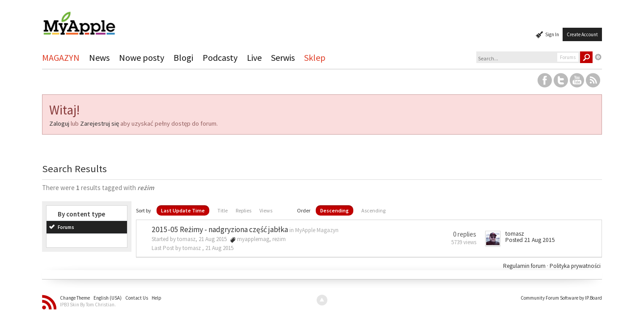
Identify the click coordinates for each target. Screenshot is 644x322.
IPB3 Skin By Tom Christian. (88, 305)
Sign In (552, 34)
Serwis (283, 57)
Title (222, 210)
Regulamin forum (525, 266)
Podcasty (220, 57)
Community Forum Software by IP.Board (561, 298)
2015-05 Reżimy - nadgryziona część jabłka (220, 229)
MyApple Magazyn (317, 230)
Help (157, 298)
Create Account (582, 34)
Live (254, 57)
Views (266, 210)
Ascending (373, 210)
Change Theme (75, 298)
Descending (335, 210)
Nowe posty (142, 57)
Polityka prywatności (575, 266)
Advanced (598, 57)
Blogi (183, 57)
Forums (66, 227)
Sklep (315, 57)
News (99, 57)
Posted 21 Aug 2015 (530, 240)
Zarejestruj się (100, 123)
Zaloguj (59, 123)
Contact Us (137, 298)
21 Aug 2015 (219, 248)
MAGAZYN (61, 57)
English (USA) (108, 298)
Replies (244, 210)
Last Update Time (183, 210)
